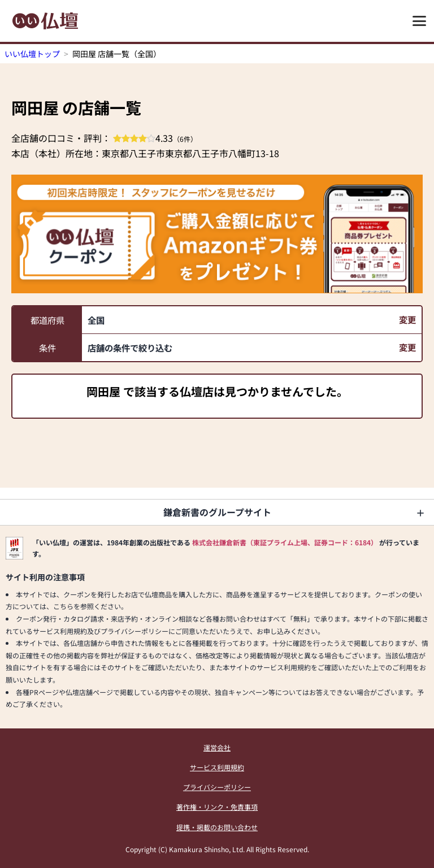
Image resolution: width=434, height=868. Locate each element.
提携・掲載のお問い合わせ (217, 827)
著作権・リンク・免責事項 (217, 807)
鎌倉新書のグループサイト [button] (217, 512)
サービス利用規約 (217, 767)
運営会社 (217, 747)
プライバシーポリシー (217, 787)
